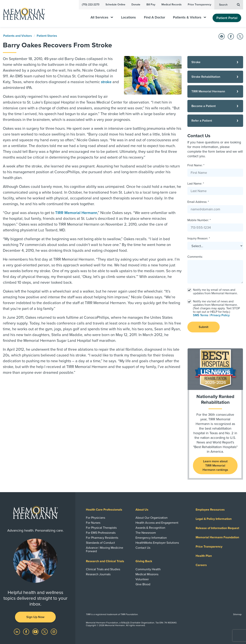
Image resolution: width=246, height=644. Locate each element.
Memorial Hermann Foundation (217, 537)
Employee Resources (210, 510)
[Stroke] (215, 62)
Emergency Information (151, 538)
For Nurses (93, 523)
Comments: (195, 257)
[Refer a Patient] (215, 121)
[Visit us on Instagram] (54, 631)
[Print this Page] (222, 36)
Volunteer (142, 579)
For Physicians (96, 518)
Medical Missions (147, 574)
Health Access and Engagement (157, 523)
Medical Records (172, 5)
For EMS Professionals (101, 533)
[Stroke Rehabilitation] (215, 77)
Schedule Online (115, 5)
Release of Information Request (217, 528)
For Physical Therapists (101, 528)
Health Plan (204, 556)
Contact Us (143, 548)
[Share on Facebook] (231, 36)
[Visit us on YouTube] (36, 631)
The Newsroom (146, 533)
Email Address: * (198, 202)
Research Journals (98, 574)
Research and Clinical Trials (105, 561)
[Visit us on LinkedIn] (17, 631)
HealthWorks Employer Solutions (157, 543)
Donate (136, 5)
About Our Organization (152, 518)
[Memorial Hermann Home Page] (22, 14)
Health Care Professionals (104, 510)
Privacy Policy (220, 315)
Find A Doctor (155, 17)
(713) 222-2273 (91, 5)
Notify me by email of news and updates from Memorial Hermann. (215, 292)
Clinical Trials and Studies (103, 569)
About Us (142, 510)
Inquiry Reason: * (199, 238)
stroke (106, 82)
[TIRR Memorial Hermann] (215, 91)
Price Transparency (199, 5)
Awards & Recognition (150, 528)
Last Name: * (196, 184)
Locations (128, 17)
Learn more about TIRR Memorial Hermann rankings (215, 466)
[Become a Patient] (215, 106)
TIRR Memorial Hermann (76, 213)
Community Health (148, 569)
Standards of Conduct (100, 543)
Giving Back (144, 561)
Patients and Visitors (18, 36)
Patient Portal (227, 18)
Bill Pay (151, 5)
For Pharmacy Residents (102, 538)
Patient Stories (47, 36)
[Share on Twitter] (240, 36)
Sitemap (237, 614)
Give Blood (143, 584)
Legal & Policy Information (214, 519)
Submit (204, 327)
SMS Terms (201, 315)
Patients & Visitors (189, 17)
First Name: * (196, 165)
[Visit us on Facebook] (27, 631)
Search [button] (229, 4)
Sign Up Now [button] (35, 617)
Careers (201, 565)
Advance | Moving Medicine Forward (105, 549)
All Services (102, 17)
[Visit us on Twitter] (45, 631)
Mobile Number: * (199, 220)
